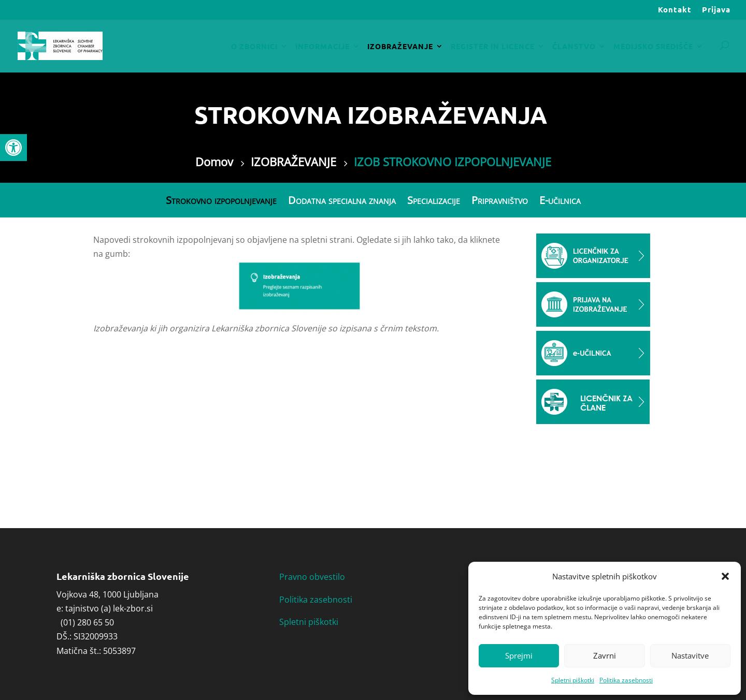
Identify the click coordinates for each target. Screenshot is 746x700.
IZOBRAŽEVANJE (400, 47)
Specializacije (434, 201)
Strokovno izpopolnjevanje (221, 201)
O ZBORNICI (254, 47)
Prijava (716, 10)
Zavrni (605, 655)
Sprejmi (519, 655)
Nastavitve (690, 655)
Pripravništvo (500, 201)
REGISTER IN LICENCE (493, 47)
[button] (13, 148)
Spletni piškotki (573, 680)
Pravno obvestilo (312, 577)
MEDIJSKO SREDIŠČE (653, 47)
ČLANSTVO (574, 47)
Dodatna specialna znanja (342, 201)
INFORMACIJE (322, 47)
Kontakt (675, 10)
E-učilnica (560, 201)
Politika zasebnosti (626, 680)
